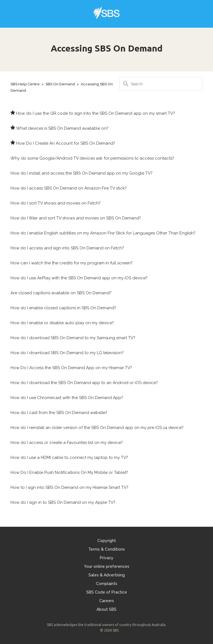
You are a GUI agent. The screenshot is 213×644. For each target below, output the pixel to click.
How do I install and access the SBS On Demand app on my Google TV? (82, 173)
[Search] (161, 84)
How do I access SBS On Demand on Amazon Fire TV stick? (69, 188)
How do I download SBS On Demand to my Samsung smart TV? (73, 338)
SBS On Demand (60, 84)
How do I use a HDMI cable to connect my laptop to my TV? (69, 458)
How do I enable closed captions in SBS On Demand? (63, 308)
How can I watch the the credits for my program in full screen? (72, 263)
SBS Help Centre (25, 84)
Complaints (107, 584)
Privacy (107, 558)
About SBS (106, 609)
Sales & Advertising (107, 575)
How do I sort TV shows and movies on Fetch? (56, 203)
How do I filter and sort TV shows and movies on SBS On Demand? (76, 218)
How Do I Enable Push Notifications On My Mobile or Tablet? (69, 472)
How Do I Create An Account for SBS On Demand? (66, 143)
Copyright (107, 541)
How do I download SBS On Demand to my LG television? (67, 353)
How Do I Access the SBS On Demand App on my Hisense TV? (71, 368)
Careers (107, 601)
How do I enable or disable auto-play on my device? (62, 323)
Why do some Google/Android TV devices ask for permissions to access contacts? (92, 158)
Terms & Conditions (106, 549)
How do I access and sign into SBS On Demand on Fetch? (67, 248)
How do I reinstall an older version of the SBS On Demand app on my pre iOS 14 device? (97, 428)
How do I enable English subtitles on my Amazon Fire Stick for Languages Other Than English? (103, 233)
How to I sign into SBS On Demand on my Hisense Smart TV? (69, 487)
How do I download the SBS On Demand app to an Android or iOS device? (84, 383)
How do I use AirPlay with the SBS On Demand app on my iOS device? (79, 278)
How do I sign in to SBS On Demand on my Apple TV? (63, 502)
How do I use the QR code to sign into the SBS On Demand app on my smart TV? (96, 113)
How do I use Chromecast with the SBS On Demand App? (67, 398)
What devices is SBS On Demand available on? (62, 128)
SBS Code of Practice (107, 592)
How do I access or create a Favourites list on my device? (67, 443)
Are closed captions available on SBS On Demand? (61, 293)
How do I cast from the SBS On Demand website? (59, 413)
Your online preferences (107, 566)
